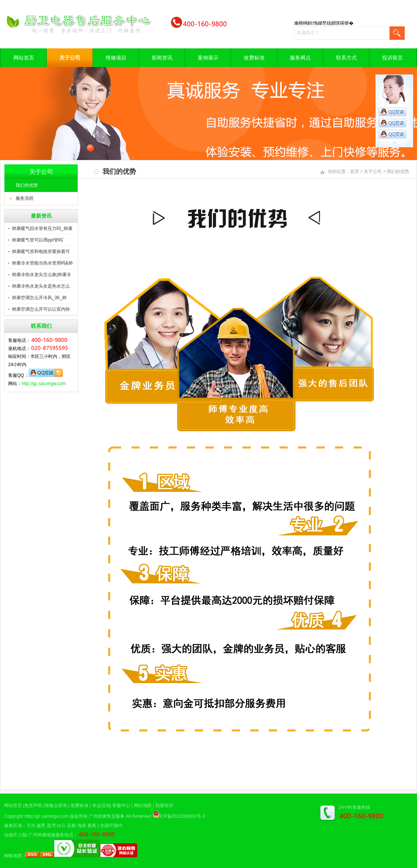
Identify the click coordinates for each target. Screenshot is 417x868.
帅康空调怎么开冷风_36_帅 (39, 298)
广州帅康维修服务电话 (51, 835)
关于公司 (70, 58)
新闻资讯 (162, 58)
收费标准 (254, 58)
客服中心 (121, 805)
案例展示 (208, 58)
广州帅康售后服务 (107, 816)
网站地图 (143, 805)
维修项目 (116, 58)
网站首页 (24, 58)
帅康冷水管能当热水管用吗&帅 (42, 263)
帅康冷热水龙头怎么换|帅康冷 (41, 275)
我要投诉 (164, 805)
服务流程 (25, 198)
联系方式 (346, 58)
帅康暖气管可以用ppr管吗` (38, 240)
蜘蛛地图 (13, 856)
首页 (355, 172)
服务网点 (300, 58)
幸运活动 (101, 805)
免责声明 (33, 805)
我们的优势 (27, 185)
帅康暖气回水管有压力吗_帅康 (42, 228)
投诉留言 (392, 58)
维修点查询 (56, 805)
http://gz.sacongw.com (44, 384)
